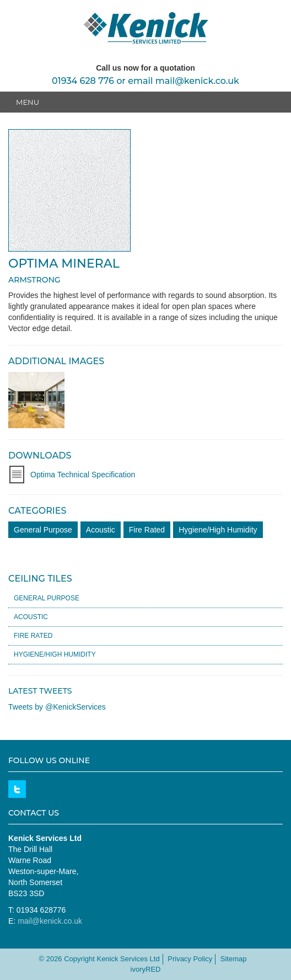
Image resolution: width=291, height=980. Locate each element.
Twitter (17, 789)
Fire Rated (147, 530)
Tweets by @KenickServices (57, 707)
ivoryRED (146, 969)
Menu (28, 102)
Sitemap (234, 959)
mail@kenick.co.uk (197, 81)
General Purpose (43, 530)
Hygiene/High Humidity (218, 530)
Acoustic (101, 530)
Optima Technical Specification (83, 475)
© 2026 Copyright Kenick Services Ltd (99, 959)
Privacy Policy (190, 959)
